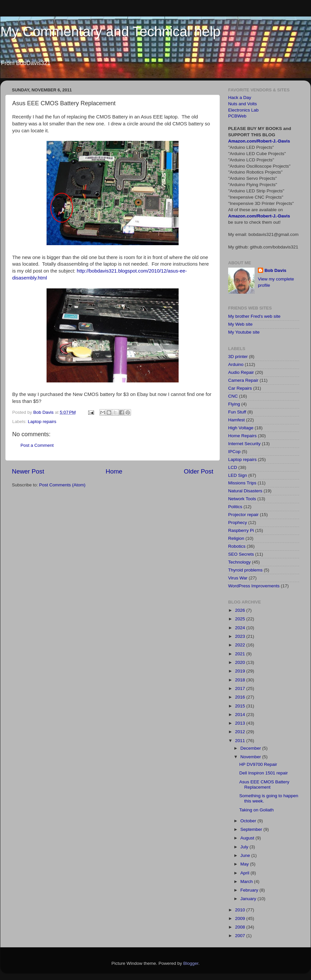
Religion (236, 538)
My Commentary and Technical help (110, 32)
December (251, 748)
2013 (241, 723)
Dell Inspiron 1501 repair (264, 773)
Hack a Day (240, 98)
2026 (241, 610)
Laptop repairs (42, 422)
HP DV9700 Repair (258, 764)
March (247, 882)
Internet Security (244, 444)
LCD (233, 467)
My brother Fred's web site (254, 316)
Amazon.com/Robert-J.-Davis (259, 141)
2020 (241, 662)
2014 (241, 715)
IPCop (234, 452)
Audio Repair (241, 372)
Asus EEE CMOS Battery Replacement (264, 784)
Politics (235, 507)
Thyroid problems (245, 570)
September (252, 829)
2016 (241, 697)
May (245, 864)
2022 (241, 645)
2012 (241, 732)
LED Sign (238, 475)
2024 (241, 628)
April (245, 873)
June (246, 855)
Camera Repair (243, 380)
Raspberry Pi (241, 530)
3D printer (238, 357)
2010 (241, 910)
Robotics (237, 546)
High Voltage (241, 428)
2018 (241, 680)
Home (114, 471)
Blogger (191, 963)
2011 (241, 741)
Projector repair (243, 515)
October (249, 821)
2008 (241, 927)
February (250, 890)
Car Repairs (240, 388)
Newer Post (28, 471)
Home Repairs (242, 436)
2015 (241, 706)
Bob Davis (275, 270)
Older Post (199, 471)
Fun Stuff (237, 412)
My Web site (240, 324)
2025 (241, 619)
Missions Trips (242, 483)
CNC (233, 396)
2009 (241, 918)
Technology (239, 562)
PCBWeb (237, 116)
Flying (234, 404)
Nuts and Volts (242, 104)
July (245, 847)
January (249, 899)
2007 (241, 936)
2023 (241, 636)
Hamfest (236, 420)
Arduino (236, 364)
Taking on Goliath (257, 810)
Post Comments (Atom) (62, 485)
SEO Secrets (241, 554)
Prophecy (238, 523)
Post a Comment (37, 445)
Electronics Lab (243, 110)
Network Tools (242, 499)
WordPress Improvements (254, 586)
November (251, 757)
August (248, 838)
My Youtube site (244, 332)
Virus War (238, 578)
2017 (241, 688)
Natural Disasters (245, 491)
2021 (241, 654)
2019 (241, 671)
